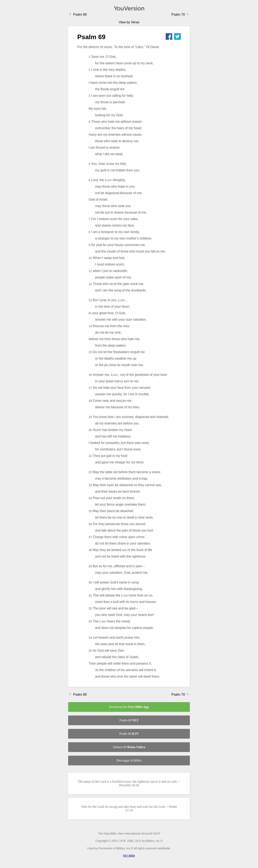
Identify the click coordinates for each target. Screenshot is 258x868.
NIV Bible (129, 856)
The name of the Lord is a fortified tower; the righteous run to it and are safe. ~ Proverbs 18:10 (129, 783)
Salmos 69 (129, 747)
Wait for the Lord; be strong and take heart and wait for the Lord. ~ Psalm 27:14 (129, 808)
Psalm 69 (129, 720)
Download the (129, 707)
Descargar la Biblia (129, 760)
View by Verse (129, 22)
